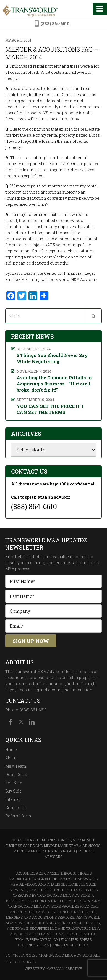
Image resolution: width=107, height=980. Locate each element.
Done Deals (16, 774)
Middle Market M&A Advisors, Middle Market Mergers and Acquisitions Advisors (57, 851)
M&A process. (18, 569)
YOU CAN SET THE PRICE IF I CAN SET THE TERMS (50, 409)
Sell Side (14, 783)
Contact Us (15, 808)
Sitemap (13, 799)
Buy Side (13, 791)
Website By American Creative (53, 968)
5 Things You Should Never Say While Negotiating (52, 358)
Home (11, 750)
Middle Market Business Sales (42, 840)
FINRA (57, 879)
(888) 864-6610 (55, 24)
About (11, 758)
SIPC (68, 879)
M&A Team (16, 766)
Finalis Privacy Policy (37, 939)
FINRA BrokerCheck (70, 945)
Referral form (18, 816)
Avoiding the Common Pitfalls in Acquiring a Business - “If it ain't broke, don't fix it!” (54, 384)
